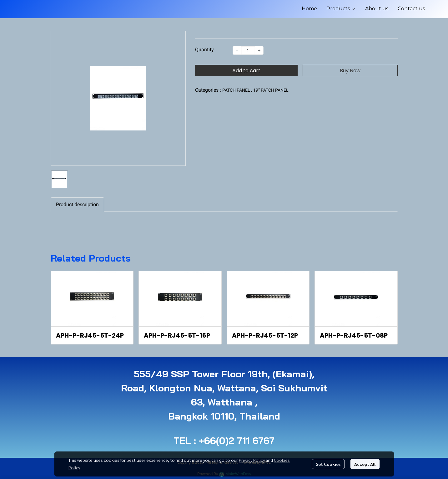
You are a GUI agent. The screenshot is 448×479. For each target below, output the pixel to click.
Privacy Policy (252, 460)
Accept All (365, 464)
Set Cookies (328, 464)
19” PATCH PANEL (271, 90)
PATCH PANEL (237, 90)
